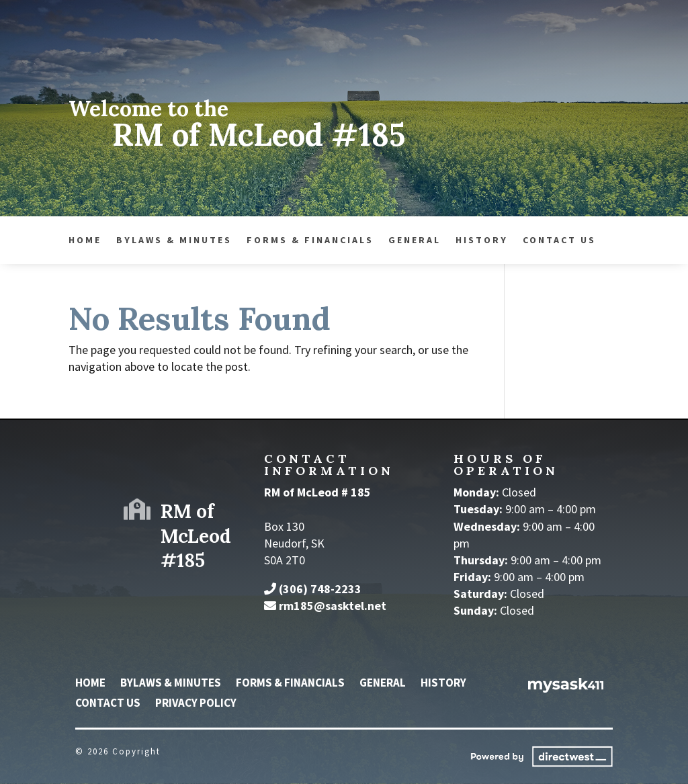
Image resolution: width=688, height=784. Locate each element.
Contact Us (384, 241)
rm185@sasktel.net (333, 606)
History (306, 241)
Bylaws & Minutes (171, 684)
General (239, 241)
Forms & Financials (135, 241)
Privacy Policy (196, 704)
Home (90, 684)
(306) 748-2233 (320, 589)
